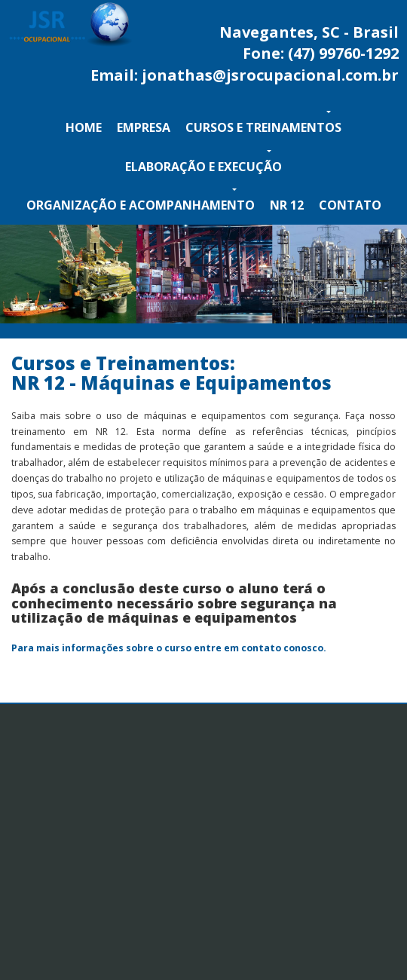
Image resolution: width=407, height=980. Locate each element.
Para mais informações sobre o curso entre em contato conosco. (169, 648)
